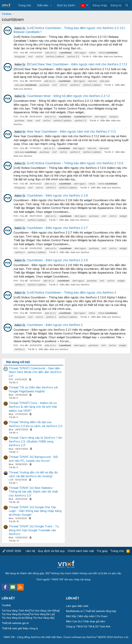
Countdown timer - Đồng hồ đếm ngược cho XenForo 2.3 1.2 (62, 96)
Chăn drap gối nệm (94, 621)
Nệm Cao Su (73, 621)
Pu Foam (102, 616)
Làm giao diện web (77, 606)
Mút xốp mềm (87, 616)
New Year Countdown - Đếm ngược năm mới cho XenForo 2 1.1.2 (65, 132)
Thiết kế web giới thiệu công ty (20, 628)
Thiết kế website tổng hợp (101, 611)
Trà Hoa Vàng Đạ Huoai (15, 614)
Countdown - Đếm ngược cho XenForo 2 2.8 (51, 196)
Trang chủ (25, 5)
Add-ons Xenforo (113, 56)
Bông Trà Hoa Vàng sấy (40, 618)
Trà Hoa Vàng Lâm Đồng (44, 611)
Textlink (6, 605)
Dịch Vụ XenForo (68, 5)
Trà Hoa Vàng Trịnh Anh (15, 611)
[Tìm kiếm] (127, 5)
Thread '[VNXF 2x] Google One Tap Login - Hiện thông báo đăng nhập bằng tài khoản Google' (35, 511)
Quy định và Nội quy (51, 551)
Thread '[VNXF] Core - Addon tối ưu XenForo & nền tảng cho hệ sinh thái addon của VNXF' (33, 407)
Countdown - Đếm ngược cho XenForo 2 (48, 325)
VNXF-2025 (12, 551)
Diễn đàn (43, 5)
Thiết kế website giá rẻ (15, 623)
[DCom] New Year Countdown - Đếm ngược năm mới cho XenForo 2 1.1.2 (70, 64)
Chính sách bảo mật (81, 551)
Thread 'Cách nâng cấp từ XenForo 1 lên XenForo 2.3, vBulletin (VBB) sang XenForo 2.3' (35, 442)
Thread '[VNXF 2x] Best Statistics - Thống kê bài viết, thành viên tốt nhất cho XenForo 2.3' (33, 492)
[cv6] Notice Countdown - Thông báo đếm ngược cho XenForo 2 (65, 293)
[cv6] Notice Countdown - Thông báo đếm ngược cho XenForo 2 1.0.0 (68, 163)
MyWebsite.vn (75, 611)
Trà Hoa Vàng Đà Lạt (42, 614)
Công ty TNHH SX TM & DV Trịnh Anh (88, 626)
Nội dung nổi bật (18, 362)
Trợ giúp (102, 551)
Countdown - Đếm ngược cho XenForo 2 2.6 (51, 260)
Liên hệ (30, 551)
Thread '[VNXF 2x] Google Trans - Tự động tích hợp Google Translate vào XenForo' (34, 530)
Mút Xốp (71, 616)
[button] (51, 5)
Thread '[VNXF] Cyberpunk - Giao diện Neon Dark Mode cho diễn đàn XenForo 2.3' (35, 372)
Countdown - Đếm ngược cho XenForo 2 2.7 (51, 228)
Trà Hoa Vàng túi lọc (13, 618)
